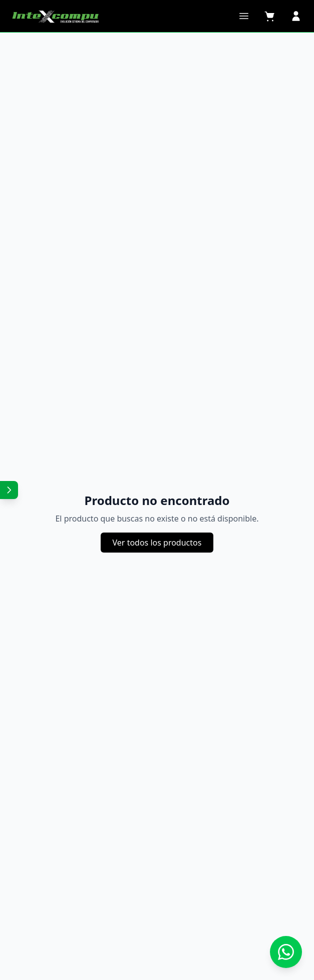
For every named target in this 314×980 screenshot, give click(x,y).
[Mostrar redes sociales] (9, 490)
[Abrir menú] (244, 16)
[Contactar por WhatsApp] (286, 952)
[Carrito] (270, 16)
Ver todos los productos (157, 543)
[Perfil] (296, 16)
